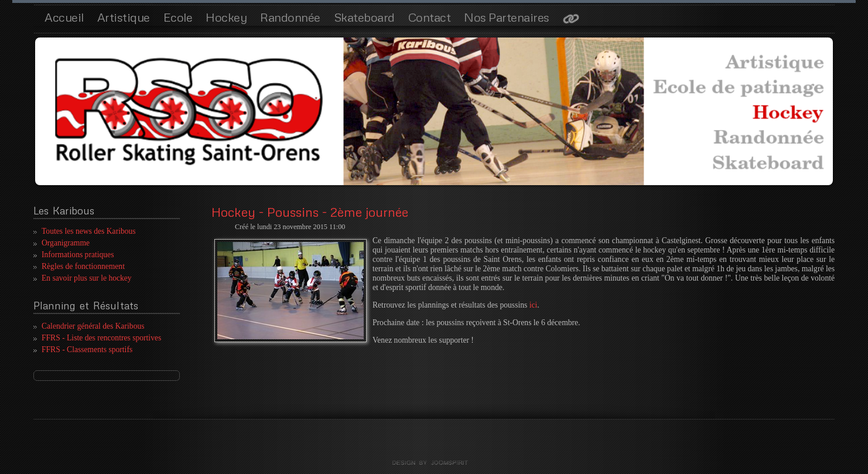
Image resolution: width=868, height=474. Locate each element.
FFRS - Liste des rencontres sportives (101, 338)
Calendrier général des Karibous (93, 326)
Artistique (124, 17)
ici (534, 305)
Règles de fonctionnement (83, 266)
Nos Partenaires (507, 17)
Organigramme (66, 243)
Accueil (64, 17)
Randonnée (290, 17)
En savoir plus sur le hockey (87, 278)
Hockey (226, 17)
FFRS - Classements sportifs (87, 349)
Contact (430, 17)
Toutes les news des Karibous (89, 231)
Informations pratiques (78, 255)
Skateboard (364, 17)
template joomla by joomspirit (434, 463)
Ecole (178, 17)
